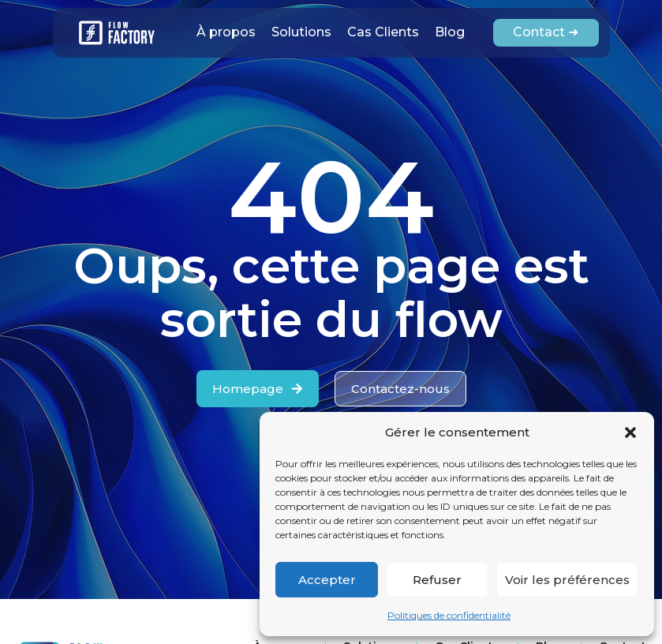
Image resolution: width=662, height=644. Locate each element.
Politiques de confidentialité (449, 615)
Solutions (301, 32)
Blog (450, 32)
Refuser (437, 580)
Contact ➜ (546, 32)
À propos (226, 32)
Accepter (327, 580)
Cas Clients (383, 32)
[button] (630, 432)
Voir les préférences (567, 580)
